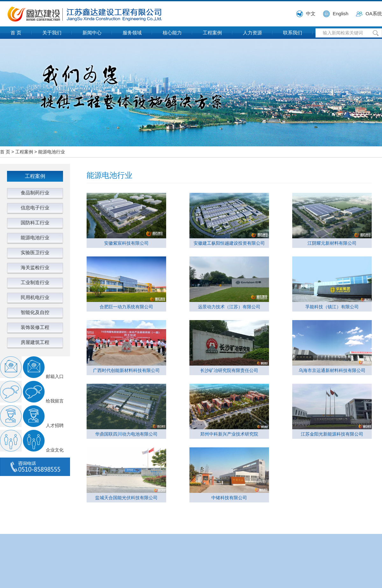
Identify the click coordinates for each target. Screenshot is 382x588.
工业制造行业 (35, 282)
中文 (311, 14)
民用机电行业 (35, 297)
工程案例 (212, 33)
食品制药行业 (35, 193)
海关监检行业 (35, 267)
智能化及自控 (35, 312)
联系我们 (293, 33)
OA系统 (374, 14)
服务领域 (132, 33)
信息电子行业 (35, 208)
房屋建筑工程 (35, 342)
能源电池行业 (52, 152)
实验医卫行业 (35, 252)
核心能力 (172, 33)
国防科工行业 (35, 223)
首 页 (16, 33)
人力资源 (252, 33)
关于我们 (52, 33)
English (340, 14)
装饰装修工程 (35, 327)
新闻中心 (92, 33)
